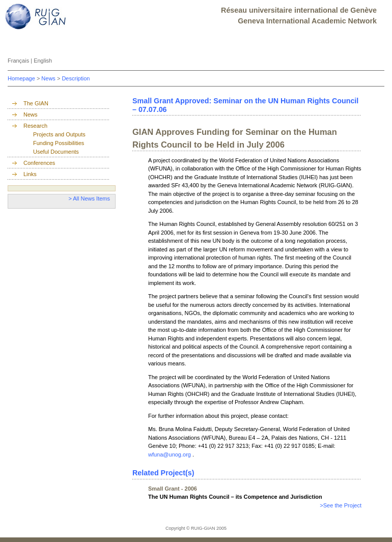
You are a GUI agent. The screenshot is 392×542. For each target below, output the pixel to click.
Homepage (22, 78)
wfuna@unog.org (170, 454)
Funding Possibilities (59, 143)
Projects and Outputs (59, 134)
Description (76, 78)
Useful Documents (56, 152)
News (49, 78)
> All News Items (89, 198)
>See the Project (341, 505)
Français (19, 61)
